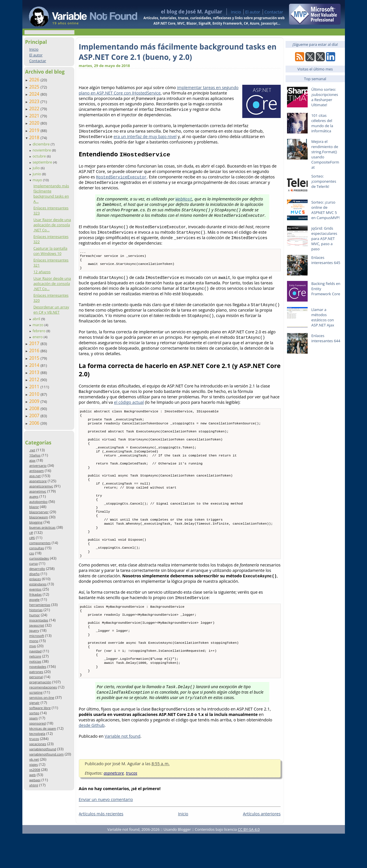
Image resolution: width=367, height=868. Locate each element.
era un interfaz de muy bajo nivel (145, 136)
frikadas (35, 594)
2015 (35, 358)
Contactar (274, 12)
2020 (35, 123)
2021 (35, 116)
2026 (35, 80)
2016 (35, 351)
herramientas (40, 605)
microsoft (37, 636)
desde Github (92, 760)
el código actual (129, 405)
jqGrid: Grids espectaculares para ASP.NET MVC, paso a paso (324, 239)
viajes (34, 764)
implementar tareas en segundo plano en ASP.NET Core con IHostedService (159, 90)
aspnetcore (38, 481)
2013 (35, 372)
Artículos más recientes (101, 848)
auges (34, 496)
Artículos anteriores (262, 848)
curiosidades (39, 558)
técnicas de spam (43, 728)
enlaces (35, 579)
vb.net (34, 759)
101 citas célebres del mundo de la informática (322, 123)
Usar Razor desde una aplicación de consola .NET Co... (52, 225)
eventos (35, 589)
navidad (35, 651)
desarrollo (37, 569)
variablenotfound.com (46, 754)
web (33, 775)
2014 (35, 365)
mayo (38, 180)
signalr (34, 703)
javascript (37, 625)
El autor (253, 12)
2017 (35, 343)
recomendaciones (43, 687)
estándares (38, 584)
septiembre (43, 162)
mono (34, 641)
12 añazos (42, 272)
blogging (36, 522)
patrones (36, 672)
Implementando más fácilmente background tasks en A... (51, 194)
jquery (34, 630)
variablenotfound (43, 749)
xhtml (34, 785)
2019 (35, 130)
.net (32, 450)
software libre (40, 708)
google (34, 600)
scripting (36, 692)
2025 (35, 87)
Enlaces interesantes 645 (326, 260)
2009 (35, 401)
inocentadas (39, 620)
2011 (35, 387)
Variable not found (123, 770)
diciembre (41, 144)
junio (37, 174)
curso (34, 563)
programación (40, 682)
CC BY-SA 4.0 (249, 864)
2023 (35, 101)
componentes (40, 543)
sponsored (38, 723)
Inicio (236, 12)
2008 (35, 408)
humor (35, 615)
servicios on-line (42, 697)
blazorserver (39, 512)
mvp (33, 646)
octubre (40, 156)
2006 (35, 423)
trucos (34, 739)
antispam (37, 471)
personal (36, 677)
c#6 (32, 538)
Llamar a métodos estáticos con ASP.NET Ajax (323, 317)
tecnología (37, 734)
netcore (35, 656)
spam (34, 718)
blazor (34, 507)
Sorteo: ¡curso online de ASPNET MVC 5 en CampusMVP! (326, 210)
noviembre (42, 150)
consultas (37, 548)
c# (31, 533)
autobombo (38, 502)
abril (37, 319)
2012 (35, 379)
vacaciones (38, 744)
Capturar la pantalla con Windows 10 (50, 251)
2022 (35, 109)
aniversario (38, 466)
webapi (35, 780)
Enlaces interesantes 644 (326, 338)
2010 (35, 394)
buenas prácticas (42, 527)
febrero (39, 331)
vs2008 (35, 770)
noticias (35, 661)
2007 (35, 416)
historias (36, 610)
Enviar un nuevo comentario (106, 834)
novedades (38, 667)
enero (38, 337)
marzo (38, 325)
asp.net (35, 476)
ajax (32, 460)
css (32, 553)
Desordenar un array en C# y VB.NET (51, 310)
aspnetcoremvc (41, 486)
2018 (35, 137)
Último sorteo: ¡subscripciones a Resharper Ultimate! (325, 97)
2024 (35, 94)
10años (35, 455)
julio (37, 168)
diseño (34, 574)
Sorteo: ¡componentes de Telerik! (324, 181)
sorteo (34, 713)
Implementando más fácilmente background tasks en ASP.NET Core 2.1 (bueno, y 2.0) (178, 52)
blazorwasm (39, 517)
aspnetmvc (38, 491)
